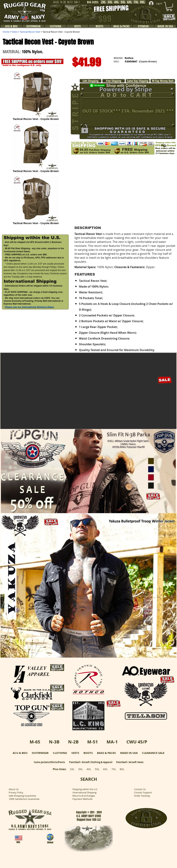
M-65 (35, 742)
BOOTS (88, 753)
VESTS (75, 753)
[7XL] (136, 2)
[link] (169, 6)
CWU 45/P (137, 742)
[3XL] (110, 2)
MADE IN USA (129, 753)
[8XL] (143, 2)
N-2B (73, 742)
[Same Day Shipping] (138, 81)
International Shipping (84, 792)
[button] (36, 321)
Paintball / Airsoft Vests (130, 762)
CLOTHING (60, 753)
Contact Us (140, 789)
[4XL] (116, 2)
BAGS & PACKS (106, 753)
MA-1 (112, 742)
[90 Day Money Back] (163, 81)
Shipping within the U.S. (85, 789)
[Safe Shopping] (90, 81)
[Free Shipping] (114, 81)
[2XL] (103, 2)
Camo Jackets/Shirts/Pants (49, 762)
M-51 (93, 742)
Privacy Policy (16, 792)
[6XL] (129, 2)
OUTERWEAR (40, 753)
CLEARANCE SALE (153, 753)
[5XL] (123, 2)
